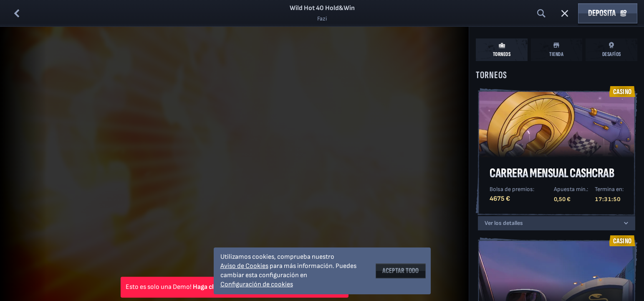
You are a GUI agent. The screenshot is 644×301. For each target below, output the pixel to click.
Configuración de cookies (257, 285)
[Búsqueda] (541, 13)
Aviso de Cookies (244, 266)
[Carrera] (565, 13)
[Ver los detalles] (626, 223)
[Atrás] (17, 13)
